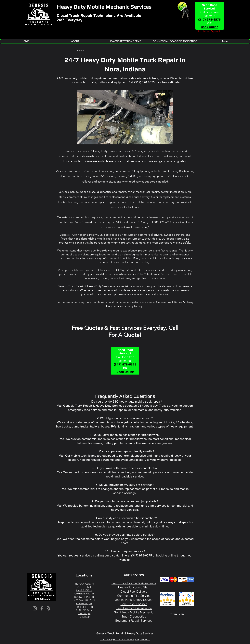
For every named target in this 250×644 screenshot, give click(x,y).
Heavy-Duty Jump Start (134, 587)
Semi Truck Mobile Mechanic (134, 612)
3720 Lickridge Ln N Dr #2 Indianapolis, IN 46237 (125, 639)
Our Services (134, 575)
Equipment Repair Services (134, 620)
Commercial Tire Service (134, 596)
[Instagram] (35, 608)
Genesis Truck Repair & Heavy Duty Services (125, 633)
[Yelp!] (49, 608)
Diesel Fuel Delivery (134, 591)
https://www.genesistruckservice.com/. (125, 227)
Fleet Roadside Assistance (134, 608)
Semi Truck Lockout (134, 604)
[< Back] (86, 51)
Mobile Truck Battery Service (134, 600)
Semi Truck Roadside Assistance (134, 583)
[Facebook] (42, 608)
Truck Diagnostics (134, 616)
